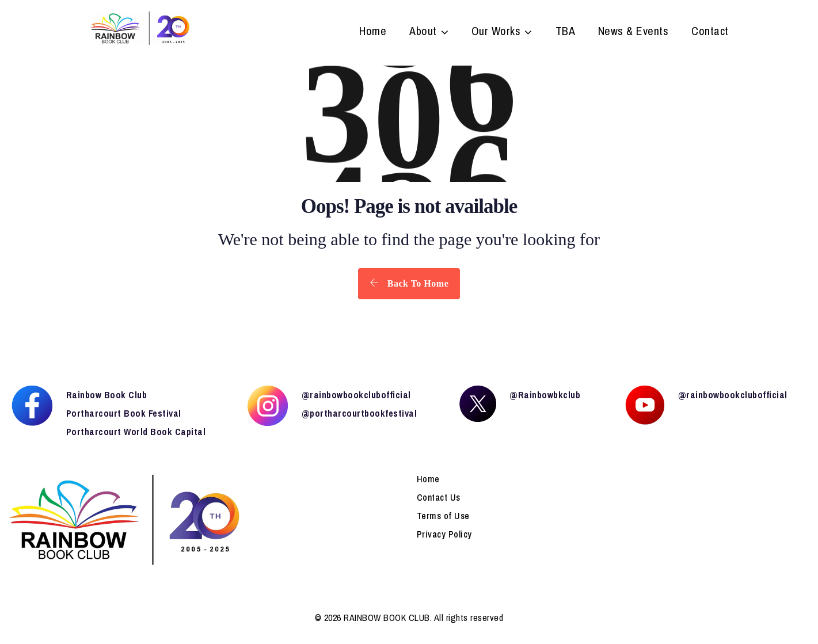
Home (373, 32)
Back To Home (409, 283)
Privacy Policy (444, 534)
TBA (566, 32)
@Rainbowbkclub (545, 395)
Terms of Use (443, 516)
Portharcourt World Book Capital (136, 432)
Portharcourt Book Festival (124, 413)
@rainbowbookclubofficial (356, 395)
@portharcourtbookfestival (359, 413)
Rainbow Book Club (107, 395)
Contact (710, 32)
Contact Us (439, 497)
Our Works (496, 32)
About (423, 32)
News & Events (634, 32)
